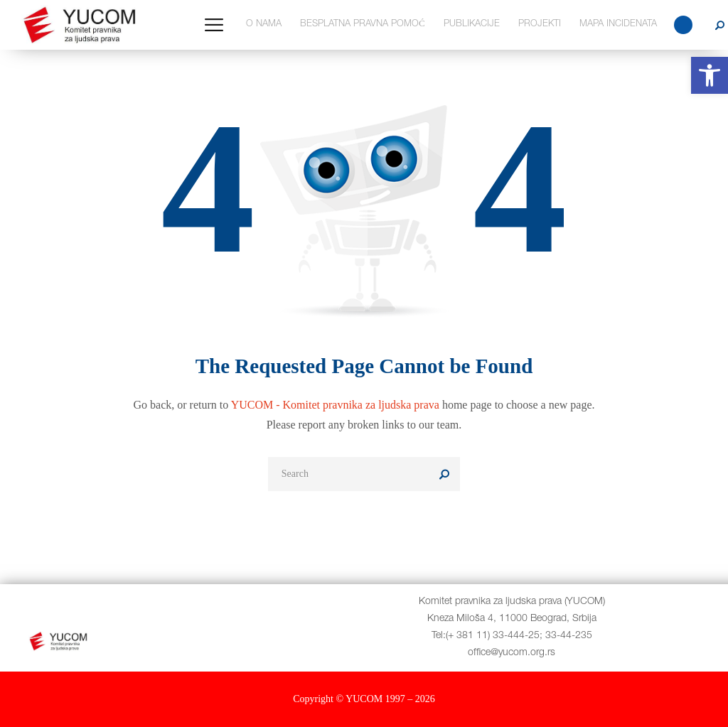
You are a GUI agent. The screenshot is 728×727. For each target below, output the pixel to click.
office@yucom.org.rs (512, 653)
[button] (710, 75)
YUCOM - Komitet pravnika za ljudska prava (335, 405)
